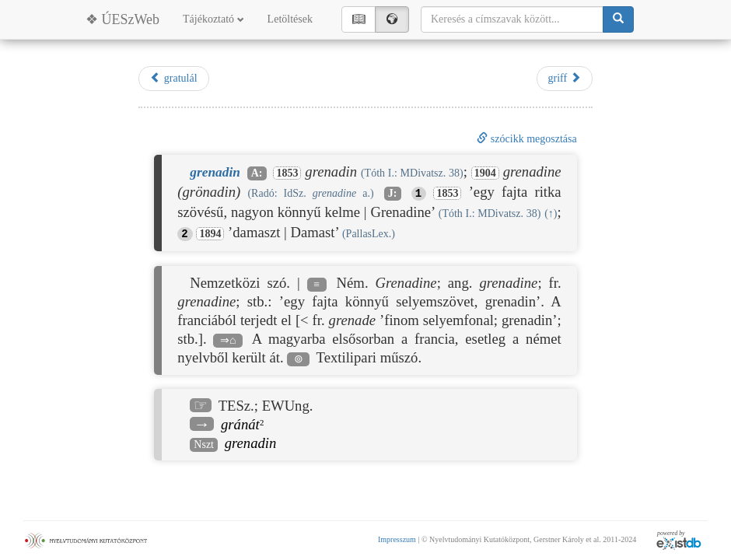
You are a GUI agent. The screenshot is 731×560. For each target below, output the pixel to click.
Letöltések (290, 19)
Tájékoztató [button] (213, 19)
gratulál (173, 78)
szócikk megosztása (526, 139)
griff (565, 78)
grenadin (251, 443)
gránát (240, 424)
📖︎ (359, 19)
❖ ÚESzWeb (122, 19)
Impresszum (397, 539)
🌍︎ (392, 19)
